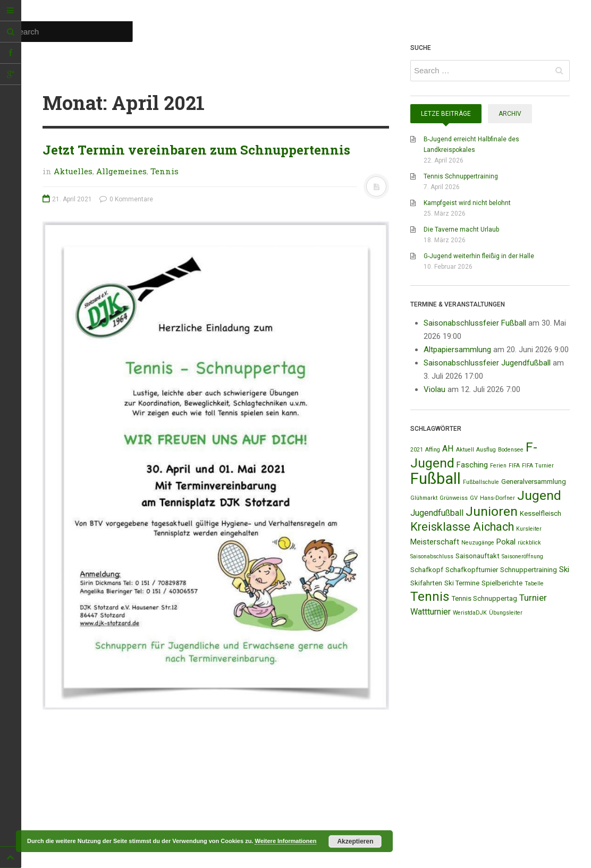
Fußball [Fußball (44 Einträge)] (436, 479)
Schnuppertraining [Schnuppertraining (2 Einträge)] (529, 570)
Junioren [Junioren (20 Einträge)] (492, 511)
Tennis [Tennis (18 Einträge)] (430, 597)
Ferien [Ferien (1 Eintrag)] (498, 466)
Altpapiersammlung (457, 350)
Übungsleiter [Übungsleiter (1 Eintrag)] (506, 613)
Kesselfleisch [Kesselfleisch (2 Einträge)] (541, 513)
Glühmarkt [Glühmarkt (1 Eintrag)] (424, 498)
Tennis (164, 171)
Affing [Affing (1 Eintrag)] (433, 450)
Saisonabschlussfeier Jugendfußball (487, 363)
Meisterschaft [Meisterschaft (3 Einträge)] (435, 542)
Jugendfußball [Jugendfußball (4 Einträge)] (437, 513)
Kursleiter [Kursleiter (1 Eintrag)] (529, 529)
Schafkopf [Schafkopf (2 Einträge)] (427, 570)
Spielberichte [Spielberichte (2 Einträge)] (502, 583)
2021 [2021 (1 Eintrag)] (417, 450)
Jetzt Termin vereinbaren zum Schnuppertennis (196, 150)
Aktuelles (73, 171)
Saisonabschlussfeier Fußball (475, 323)
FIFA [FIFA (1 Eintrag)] (514, 466)
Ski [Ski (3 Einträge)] (564, 569)
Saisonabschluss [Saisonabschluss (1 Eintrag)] (432, 556)
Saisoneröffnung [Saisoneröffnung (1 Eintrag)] (522, 556)
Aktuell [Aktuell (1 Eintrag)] (465, 450)
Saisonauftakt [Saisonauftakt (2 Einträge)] (478, 556)
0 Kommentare (126, 199)
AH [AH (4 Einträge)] (448, 449)
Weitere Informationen (285, 841)
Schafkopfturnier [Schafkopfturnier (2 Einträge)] (472, 570)
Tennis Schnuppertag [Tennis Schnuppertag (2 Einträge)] (484, 598)
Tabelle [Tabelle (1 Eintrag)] (534, 584)
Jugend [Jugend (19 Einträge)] (539, 495)
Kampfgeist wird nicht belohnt (467, 203)
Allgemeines (121, 171)
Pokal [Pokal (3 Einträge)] (506, 542)
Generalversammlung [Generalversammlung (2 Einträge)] (534, 482)
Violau (434, 389)
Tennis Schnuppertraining (461, 176)
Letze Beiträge (446, 114)
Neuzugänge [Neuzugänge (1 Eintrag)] (478, 543)
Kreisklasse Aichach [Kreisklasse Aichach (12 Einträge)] (462, 527)
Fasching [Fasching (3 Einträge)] (472, 465)
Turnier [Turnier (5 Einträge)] (533, 598)
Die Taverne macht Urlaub (461, 229)
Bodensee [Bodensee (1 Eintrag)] (511, 450)
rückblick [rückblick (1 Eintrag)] (529, 543)
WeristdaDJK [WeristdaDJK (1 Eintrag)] (470, 613)
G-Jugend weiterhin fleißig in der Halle (479, 256)
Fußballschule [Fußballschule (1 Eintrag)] (481, 482)
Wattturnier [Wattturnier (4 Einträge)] (430, 612)
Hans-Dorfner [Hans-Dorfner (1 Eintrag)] (497, 498)
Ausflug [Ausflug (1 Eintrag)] (486, 450)
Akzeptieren (355, 841)
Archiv (510, 114)
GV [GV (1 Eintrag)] (474, 498)
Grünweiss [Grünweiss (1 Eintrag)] (454, 498)
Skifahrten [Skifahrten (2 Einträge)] (426, 583)
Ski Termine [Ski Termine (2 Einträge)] (462, 583)
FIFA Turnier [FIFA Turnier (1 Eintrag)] (538, 466)
